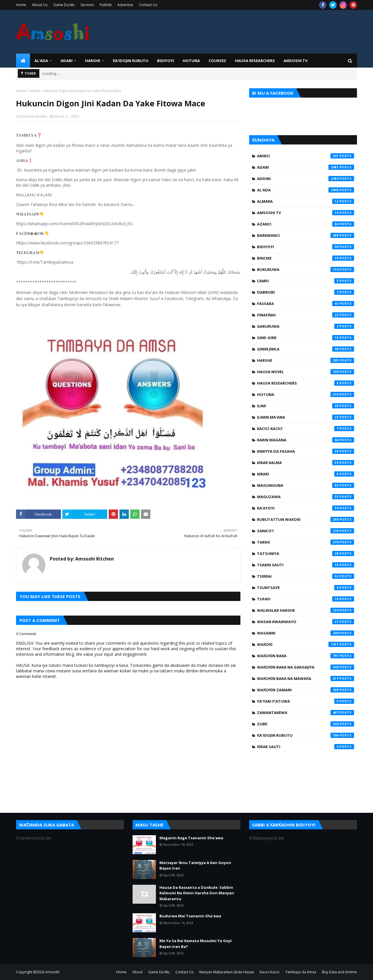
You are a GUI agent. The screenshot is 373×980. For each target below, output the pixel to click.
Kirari (306, 474)
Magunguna (306, 485)
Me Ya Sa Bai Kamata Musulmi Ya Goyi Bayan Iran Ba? (196, 944)
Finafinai (306, 315)
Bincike (306, 258)
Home (21, 5)
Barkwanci (306, 235)
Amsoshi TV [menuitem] (295, 61)
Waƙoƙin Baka (306, 656)
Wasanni (306, 633)
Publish (106, 5)
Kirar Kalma (306, 463)
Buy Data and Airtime (339, 972)
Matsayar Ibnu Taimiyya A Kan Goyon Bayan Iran (195, 866)
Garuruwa (306, 326)
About (137, 972)
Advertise (125, 5)
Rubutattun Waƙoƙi (306, 519)
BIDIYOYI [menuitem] (166, 61)
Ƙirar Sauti (306, 747)
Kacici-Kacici (306, 429)
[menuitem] (23, 61)
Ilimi (306, 406)
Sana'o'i (306, 531)
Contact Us (148, 5)
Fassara (306, 304)
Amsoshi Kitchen (34, 116)
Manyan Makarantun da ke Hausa (227, 972)
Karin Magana (306, 440)
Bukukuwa (306, 269)
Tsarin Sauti (306, 565)
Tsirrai (306, 576)
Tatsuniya (306, 554)
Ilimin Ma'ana (306, 417)
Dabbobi (306, 292)
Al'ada (306, 190)
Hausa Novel (306, 372)
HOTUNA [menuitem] (191, 61)
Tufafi (306, 599)
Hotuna (306, 394)
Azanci (306, 224)
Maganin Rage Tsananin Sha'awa (191, 838)
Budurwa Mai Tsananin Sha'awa (190, 916)
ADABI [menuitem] (67, 61)
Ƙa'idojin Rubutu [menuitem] (131, 61)
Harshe (306, 360)
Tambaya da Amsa (301, 972)
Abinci (306, 156)
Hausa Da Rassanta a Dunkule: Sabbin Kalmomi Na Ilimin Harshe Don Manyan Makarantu (197, 893)
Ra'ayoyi (306, 508)
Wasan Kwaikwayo (306, 622)
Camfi (306, 281)
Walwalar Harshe (306, 610)
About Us (40, 5)
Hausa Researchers (306, 383)
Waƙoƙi (306, 644)
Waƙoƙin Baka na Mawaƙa (306, 678)
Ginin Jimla (306, 349)
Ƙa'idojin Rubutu (306, 735)
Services (87, 5)
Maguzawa (306, 497)
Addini (35, 91)
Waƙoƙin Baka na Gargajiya (306, 667)
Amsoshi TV (306, 213)
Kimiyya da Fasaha (306, 451)
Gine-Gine (306, 338)
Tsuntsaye (306, 588)
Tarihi (306, 542)
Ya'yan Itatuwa (306, 701)
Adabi (306, 167)
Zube (306, 724)
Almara (306, 201)
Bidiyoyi (306, 247)
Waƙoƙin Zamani (306, 690)
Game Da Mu (64, 5)
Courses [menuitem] (217, 61)
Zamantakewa (306, 713)
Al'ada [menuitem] (41, 61)
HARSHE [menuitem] (93, 61)
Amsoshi (52, 972)
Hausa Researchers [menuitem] (255, 61)
